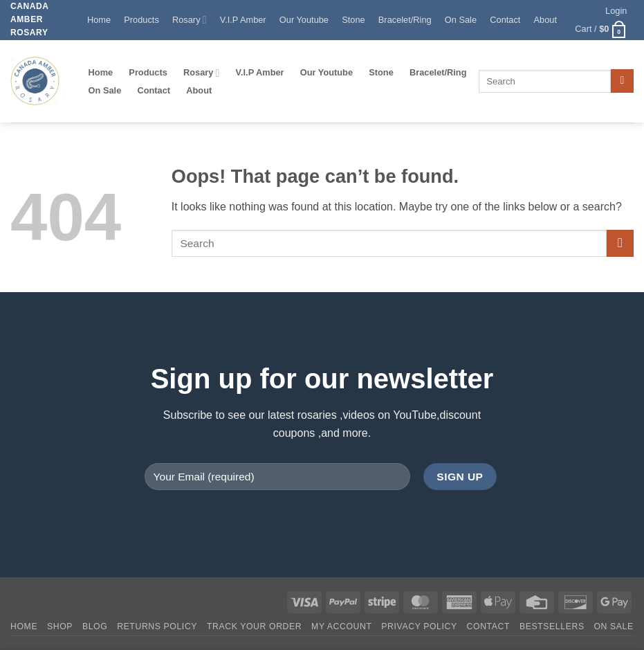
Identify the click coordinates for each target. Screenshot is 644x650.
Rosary (190, 20)
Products (141, 20)
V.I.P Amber (243, 20)
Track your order (254, 626)
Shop (60, 626)
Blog (95, 626)
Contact (505, 20)
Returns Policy (157, 626)
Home (99, 20)
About (545, 20)
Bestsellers (552, 626)
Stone (353, 20)
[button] (617, 11)
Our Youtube (304, 20)
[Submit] (622, 81)
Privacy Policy (419, 626)
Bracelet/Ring (405, 20)
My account (341, 626)
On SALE (613, 626)
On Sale (461, 20)
